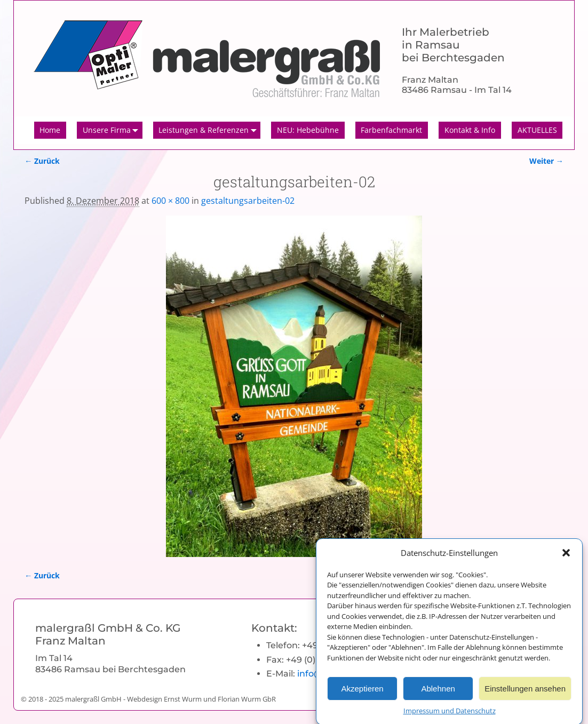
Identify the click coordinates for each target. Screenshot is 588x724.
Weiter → (546, 161)
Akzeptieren (362, 693)
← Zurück (42, 161)
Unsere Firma (113, 130)
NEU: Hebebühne (308, 130)
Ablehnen (438, 693)
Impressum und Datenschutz (450, 716)
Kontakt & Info (470, 130)
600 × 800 (170, 201)
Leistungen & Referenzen (209, 130)
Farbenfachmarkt (391, 130)
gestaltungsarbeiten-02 (248, 201)
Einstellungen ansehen (525, 693)
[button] (566, 558)
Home (50, 130)
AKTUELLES (537, 130)
